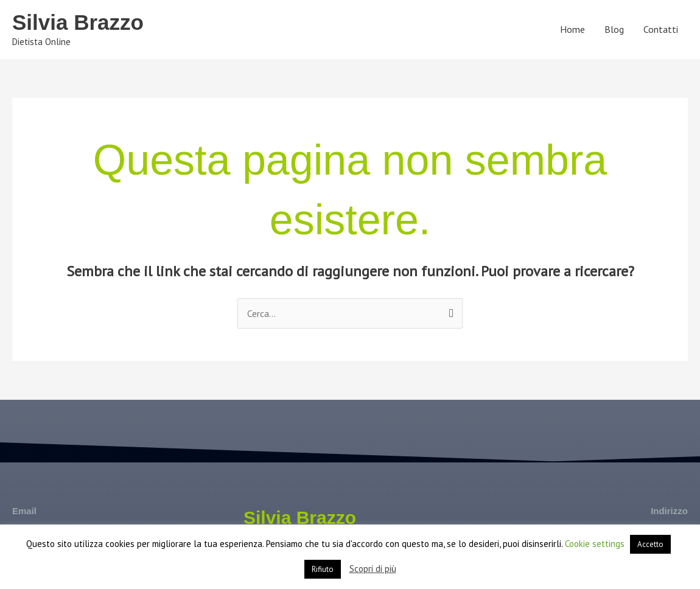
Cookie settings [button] (595, 544)
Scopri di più (373, 569)
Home (572, 29)
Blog (614, 29)
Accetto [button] (650, 544)
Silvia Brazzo (78, 22)
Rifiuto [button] (323, 569)
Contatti (661, 29)
